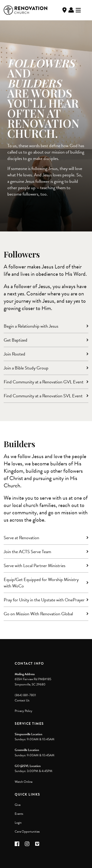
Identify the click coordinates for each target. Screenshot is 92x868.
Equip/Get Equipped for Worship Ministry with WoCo (41, 583)
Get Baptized (15, 340)
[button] (17, 844)
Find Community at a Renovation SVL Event (43, 396)
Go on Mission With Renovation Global (38, 614)
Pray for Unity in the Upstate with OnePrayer (44, 600)
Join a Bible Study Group (26, 368)
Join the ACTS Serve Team (27, 552)
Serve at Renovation (21, 538)
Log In (71, 10)
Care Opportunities (27, 832)
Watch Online (24, 782)
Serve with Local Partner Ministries (35, 565)
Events (19, 814)
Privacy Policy (24, 711)
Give (18, 805)
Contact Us (22, 700)
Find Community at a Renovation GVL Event (44, 382)
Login (18, 823)
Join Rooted (14, 354)
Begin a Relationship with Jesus (31, 326)
